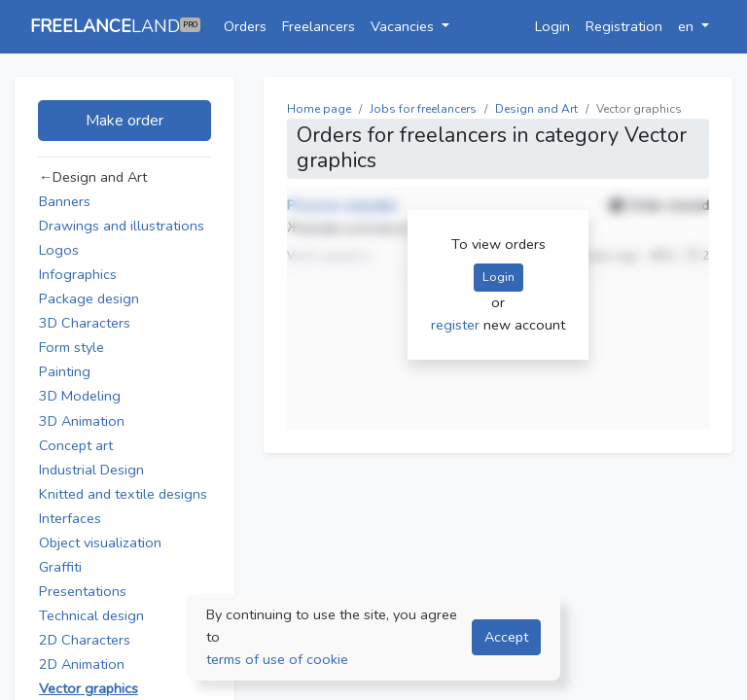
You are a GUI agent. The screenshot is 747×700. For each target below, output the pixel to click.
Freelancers (319, 26)
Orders (245, 26)
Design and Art (536, 109)
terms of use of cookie (277, 659)
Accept (506, 637)
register (457, 325)
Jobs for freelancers (423, 109)
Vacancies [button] (404, 26)
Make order (124, 121)
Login (552, 26)
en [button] (688, 26)
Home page (319, 109)
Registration (624, 26)
